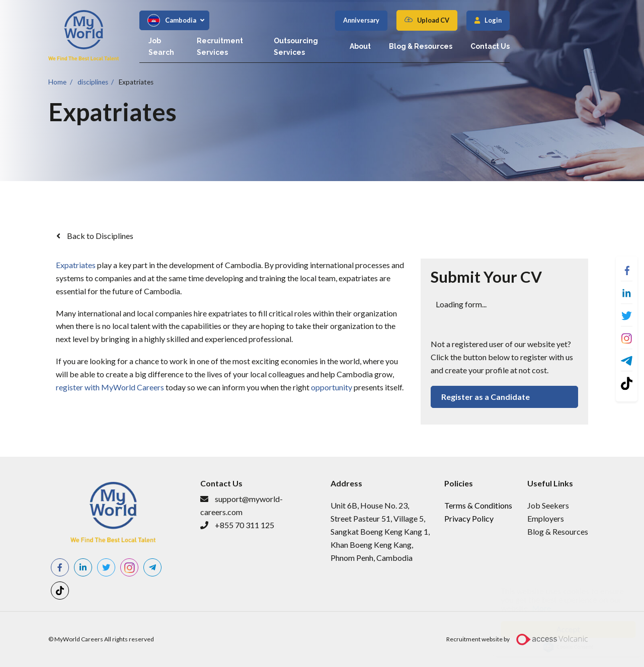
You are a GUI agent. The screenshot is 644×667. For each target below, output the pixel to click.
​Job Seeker (546, 505)
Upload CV (519, 20)
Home (57, 81)
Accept (558, 630)
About (446, 41)
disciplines (93, 81)
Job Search (206, 41)
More (532, 608)
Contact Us (576, 41)
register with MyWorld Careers (110, 387)
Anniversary (447, 20)
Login (579, 20)
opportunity (332, 387)
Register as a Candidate (486, 397)
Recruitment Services (283, 41)
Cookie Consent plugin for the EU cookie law (558, 647)
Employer (544, 518)
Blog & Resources (507, 41)
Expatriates (136, 81)
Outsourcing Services (379, 41)
